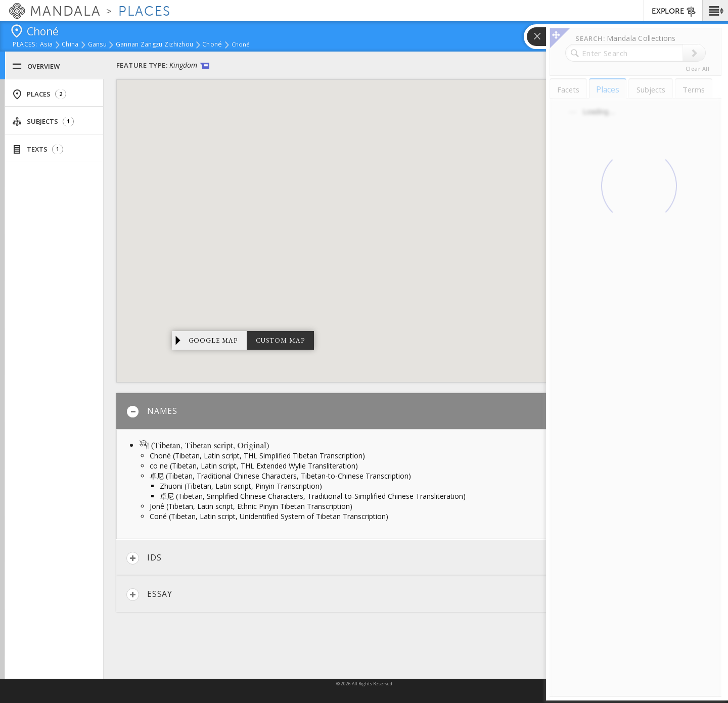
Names (152, 412)
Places (39, 94)
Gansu (97, 45)
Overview (36, 66)
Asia (46, 45)
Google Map (213, 340)
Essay (149, 595)
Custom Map (280, 340)
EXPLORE (674, 12)
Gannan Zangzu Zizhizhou (154, 45)
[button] (715, 11)
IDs (144, 558)
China (70, 45)
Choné (212, 45)
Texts (38, 149)
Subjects (43, 122)
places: (25, 45)
